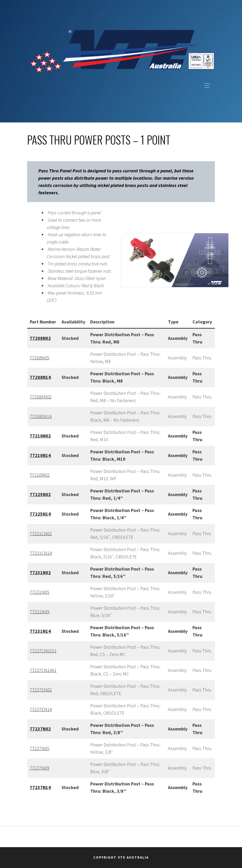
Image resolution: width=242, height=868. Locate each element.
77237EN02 (41, 690)
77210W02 (40, 475)
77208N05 (40, 358)
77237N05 (40, 748)
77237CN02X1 (43, 651)
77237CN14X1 (43, 670)
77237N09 (40, 768)
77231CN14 (41, 553)
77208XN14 (41, 416)
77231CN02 (41, 533)
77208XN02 (41, 397)
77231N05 (40, 592)
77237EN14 (41, 709)
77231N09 (40, 612)
